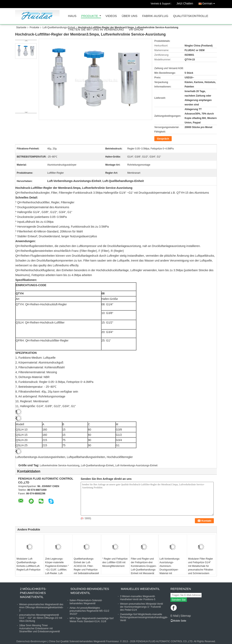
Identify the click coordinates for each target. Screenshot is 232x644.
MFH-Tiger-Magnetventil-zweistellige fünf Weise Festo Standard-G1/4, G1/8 (92, 620)
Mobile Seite (178, 621)
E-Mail (175, 616)
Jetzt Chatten (185, 3)
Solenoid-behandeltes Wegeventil (90, 591)
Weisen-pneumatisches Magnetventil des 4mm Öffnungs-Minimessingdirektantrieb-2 (41, 607)
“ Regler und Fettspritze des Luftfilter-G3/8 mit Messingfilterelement (115, 562)
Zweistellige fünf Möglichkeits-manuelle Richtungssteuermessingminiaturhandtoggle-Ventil (144, 617)
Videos (111, 16)
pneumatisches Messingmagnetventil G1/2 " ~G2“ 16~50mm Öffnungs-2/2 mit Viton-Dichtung (41, 618)
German (210, 3)
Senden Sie (179, 600)
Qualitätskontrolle (191, 16)
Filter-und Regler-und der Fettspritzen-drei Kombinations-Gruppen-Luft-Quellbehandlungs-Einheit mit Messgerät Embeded (144, 568)
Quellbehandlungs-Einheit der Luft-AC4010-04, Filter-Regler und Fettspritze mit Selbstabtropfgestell (86, 566)
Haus (72, 16)
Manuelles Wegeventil (140, 589)
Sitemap (185, 616)
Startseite (21, 27)
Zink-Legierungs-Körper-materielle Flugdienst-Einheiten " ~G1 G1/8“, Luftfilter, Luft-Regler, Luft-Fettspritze (57, 568)
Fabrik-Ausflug (155, 16)
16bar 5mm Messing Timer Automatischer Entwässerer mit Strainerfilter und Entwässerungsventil (39, 628)
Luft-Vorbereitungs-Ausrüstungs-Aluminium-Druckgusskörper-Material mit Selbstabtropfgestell (170, 568)
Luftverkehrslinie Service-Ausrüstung (60, 465)
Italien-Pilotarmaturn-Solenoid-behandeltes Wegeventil (86, 602)
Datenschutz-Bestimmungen (32, 641)
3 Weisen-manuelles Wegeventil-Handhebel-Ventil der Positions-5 (138, 598)
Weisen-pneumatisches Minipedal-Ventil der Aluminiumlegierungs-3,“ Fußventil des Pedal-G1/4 (142, 607)
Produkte (90, 16)
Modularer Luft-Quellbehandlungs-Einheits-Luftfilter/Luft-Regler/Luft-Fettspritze (29, 564)
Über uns (130, 16)
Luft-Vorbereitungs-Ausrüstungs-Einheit (136, 465)
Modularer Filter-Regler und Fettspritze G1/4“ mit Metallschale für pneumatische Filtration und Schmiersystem (201, 566)
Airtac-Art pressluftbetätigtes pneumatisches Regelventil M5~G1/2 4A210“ (89, 611)
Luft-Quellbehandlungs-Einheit (59, 27)
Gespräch (163, 139)
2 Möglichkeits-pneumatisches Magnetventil (33, 593)
